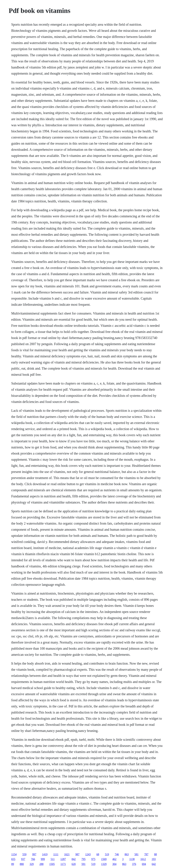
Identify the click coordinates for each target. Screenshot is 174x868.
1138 (132, 859)
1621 (67, 854)
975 (93, 859)
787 (146, 854)
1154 (14, 854)
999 (43, 859)
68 (98, 854)
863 (127, 854)
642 (154, 864)
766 (33, 859)
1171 (63, 864)
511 (53, 859)
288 (41, 864)
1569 (104, 859)
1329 (104, 864)
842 (74, 859)
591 (84, 864)
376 (134, 864)
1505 (52, 864)
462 (114, 859)
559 (24, 854)
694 (144, 864)
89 (13, 864)
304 (114, 864)
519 (107, 854)
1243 (88, 854)
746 (117, 854)
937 (23, 859)
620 (74, 864)
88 (155, 854)
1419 (45, 854)
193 (154, 859)
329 (32, 864)
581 (136, 854)
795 (84, 859)
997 (34, 854)
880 (22, 864)
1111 (56, 854)
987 (77, 854)
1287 (63, 859)
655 (13, 859)
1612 (143, 859)
